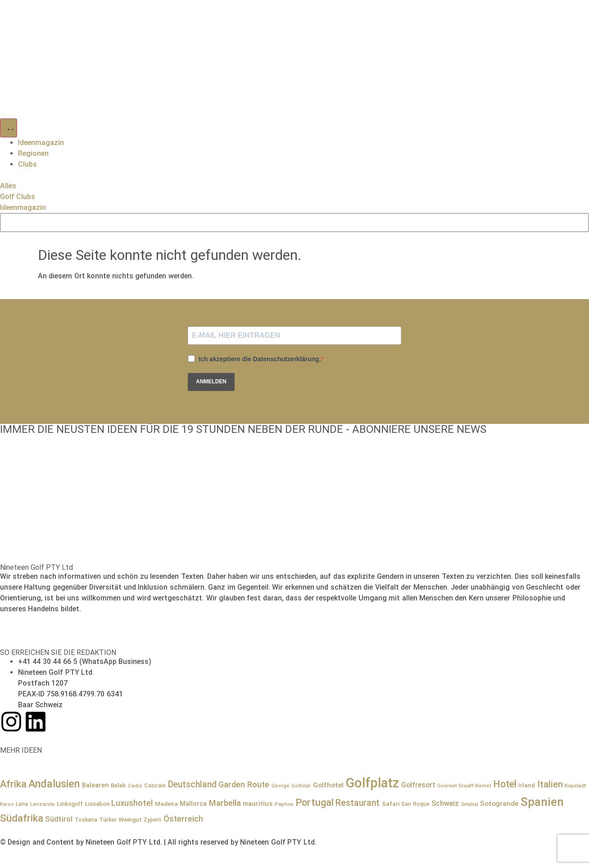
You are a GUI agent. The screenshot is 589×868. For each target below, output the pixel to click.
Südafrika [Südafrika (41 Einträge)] (22, 818)
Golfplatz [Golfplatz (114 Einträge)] (372, 783)
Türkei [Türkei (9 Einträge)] (108, 820)
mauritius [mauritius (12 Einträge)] (258, 804)
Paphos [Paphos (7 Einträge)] (284, 804)
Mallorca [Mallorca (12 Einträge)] (193, 804)
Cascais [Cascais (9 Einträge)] (155, 785)
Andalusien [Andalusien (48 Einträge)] (54, 784)
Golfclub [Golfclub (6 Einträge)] (301, 786)
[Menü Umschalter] (9, 128)
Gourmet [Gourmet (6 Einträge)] (447, 786)
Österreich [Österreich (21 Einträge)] (183, 819)
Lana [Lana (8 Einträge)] (22, 804)
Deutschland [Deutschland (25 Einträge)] (192, 784)
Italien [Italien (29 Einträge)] (550, 784)
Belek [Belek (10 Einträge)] (118, 785)
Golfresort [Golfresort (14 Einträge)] (418, 785)
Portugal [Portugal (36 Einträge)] (315, 802)
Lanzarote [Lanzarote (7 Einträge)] (43, 804)
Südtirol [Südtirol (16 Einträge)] (59, 819)
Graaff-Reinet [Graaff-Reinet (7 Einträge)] (475, 786)
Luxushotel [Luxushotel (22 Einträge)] (132, 803)
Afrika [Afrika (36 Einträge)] (13, 784)
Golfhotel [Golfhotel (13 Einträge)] (328, 785)
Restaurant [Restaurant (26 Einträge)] (358, 803)
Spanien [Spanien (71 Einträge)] (542, 802)
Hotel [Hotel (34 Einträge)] (505, 784)
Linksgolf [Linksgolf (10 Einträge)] (70, 804)
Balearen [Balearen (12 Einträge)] (95, 785)
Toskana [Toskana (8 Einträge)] (86, 820)
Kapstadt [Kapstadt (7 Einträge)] (575, 786)
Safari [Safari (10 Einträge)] (391, 804)
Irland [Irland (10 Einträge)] (527, 785)
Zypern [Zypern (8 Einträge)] (152, 820)
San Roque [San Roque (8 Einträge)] (415, 804)
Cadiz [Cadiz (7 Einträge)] (135, 786)
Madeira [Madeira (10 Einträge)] (166, 804)
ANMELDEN (211, 382)
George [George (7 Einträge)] (281, 786)
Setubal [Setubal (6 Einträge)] (470, 804)
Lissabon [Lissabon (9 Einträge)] (97, 804)
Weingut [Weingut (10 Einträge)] (130, 819)
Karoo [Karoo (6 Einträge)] (7, 804)
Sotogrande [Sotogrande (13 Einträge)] (499, 804)
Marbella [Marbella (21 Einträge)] (225, 803)
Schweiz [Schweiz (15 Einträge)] (445, 803)
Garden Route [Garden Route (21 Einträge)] (244, 784)
